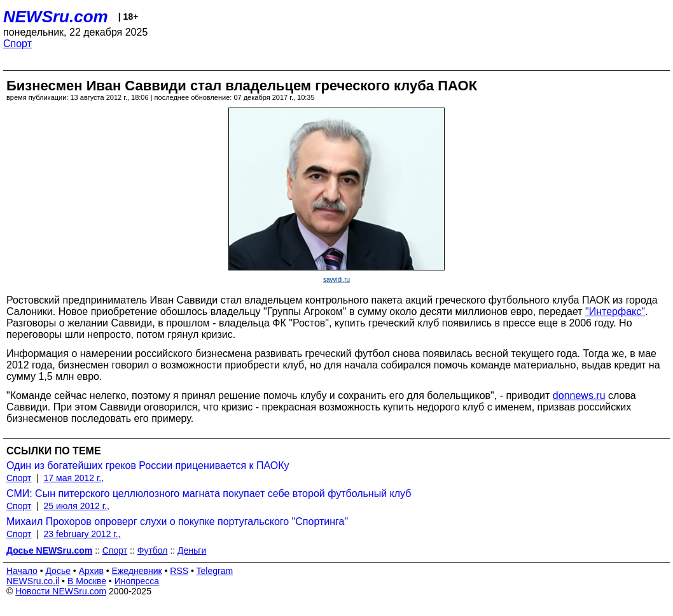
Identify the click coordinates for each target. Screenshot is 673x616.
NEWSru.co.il (33, 581)
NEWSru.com (56, 17)
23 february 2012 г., (82, 534)
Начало (22, 571)
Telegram (215, 571)
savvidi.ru (336, 280)
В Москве (87, 581)
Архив (91, 571)
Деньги (192, 550)
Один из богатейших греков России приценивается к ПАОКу (148, 465)
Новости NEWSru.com (61, 591)
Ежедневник (137, 571)
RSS (179, 571)
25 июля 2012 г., (77, 506)
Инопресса (137, 581)
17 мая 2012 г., (74, 478)
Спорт (17, 44)
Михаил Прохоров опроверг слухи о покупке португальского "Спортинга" (177, 521)
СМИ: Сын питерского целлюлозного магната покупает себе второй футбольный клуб (209, 493)
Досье (58, 571)
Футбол (153, 550)
